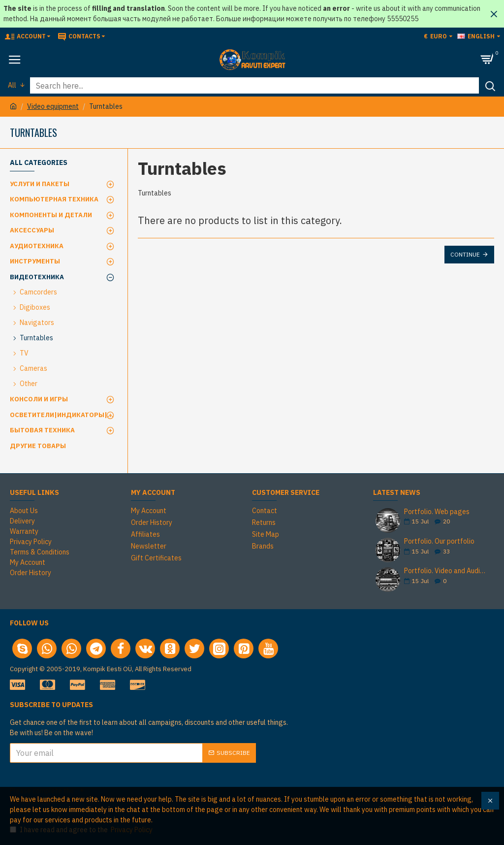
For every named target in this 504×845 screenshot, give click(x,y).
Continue (465, 254)
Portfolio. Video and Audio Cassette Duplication (446, 571)
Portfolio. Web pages (437, 512)
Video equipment (53, 106)
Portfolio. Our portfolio (439, 541)
